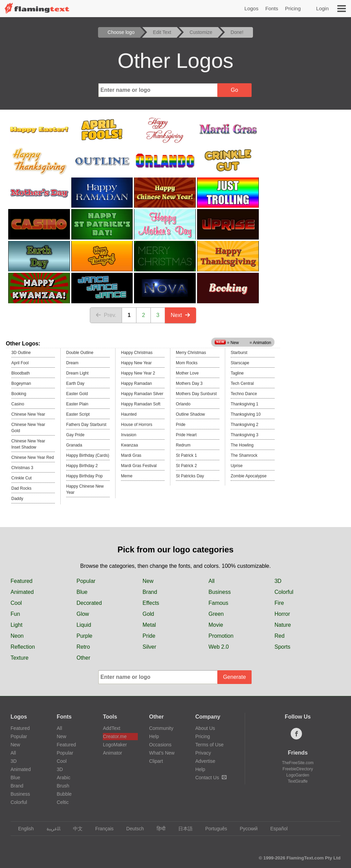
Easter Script (78, 414)
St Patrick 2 (186, 466)
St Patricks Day (190, 476)
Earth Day (75, 383)
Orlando (183, 404)
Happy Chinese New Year (85, 489)
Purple (84, 636)
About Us (205, 728)
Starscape (240, 363)
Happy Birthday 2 (82, 466)
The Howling (242, 445)
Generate (235, 677)
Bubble (64, 794)
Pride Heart (186, 435)
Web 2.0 (219, 647)
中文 (75, 829)
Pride (181, 425)
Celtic (63, 802)
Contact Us (211, 778)
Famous (218, 603)
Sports (282, 647)
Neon (17, 636)
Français (101, 829)
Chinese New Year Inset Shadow (28, 444)
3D (278, 581)
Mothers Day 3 (189, 383)
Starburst (239, 353)
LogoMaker (115, 745)
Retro (83, 647)
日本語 (182, 829)
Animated (22, 592)
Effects (151, 603)
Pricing (293, 8)
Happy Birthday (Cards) (88, 455)
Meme (127, 476)
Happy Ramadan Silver (142, 394)
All (211, 581)
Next (180, 315)
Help (154, 736)
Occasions (160, 745)
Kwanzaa (129, 445)
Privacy (203, 753)
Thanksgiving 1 (245, 404)
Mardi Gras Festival (139, 466)
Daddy (17, 499)
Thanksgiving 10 (246, 414)
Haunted (129, 414)
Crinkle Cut (21, 478)
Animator (112, 753)
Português (213, 829)
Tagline (237, 373)
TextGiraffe (298, 781)
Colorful (284, 592)
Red (280, 636)
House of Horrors (137, 425)
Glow (83, 614)
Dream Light (77, 373)
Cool (16, 603)
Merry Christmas (191, 353)
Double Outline (80, 353)
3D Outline (21, 353)
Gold (148, 614)
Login (322, 8)
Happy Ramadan (136, 383)
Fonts (272, 8)
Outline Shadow (190, 414)
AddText (112, 728)
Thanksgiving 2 (245, 425)
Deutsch (132, 829)
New (148, 581)
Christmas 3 (22, 468)
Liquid (84, 625)
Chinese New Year (28, 414)
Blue (82, 592)
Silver (149, 647)
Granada (74, 445)
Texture (20, 658)
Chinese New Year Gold (28, 428)
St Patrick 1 (186, 455)
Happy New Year (136, 363)
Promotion (221, 636)
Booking (19, 394)
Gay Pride (75, 435)
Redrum (183, 445)
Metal (149, 625)
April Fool (20, 363)
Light (17, 625)
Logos (251, 8)
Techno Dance (244, 394)
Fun (15, 614)
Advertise (205, 761)
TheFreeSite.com (298, 763)
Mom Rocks (187, 363)
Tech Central (242, 383)
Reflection (23, 647)
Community (161, 728)
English (23, 829)
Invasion (129, 435)
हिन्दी (158, 829)
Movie (216, 625)
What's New (162, 753)
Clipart (156, 761)
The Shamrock (244, 455)
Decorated (89, 603)
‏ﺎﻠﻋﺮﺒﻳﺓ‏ (50, 829)
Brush (63, 786)
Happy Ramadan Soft (141, 404)
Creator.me (115, 736)
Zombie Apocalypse (249, 476)
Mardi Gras (131, 455)
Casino (18, 404)
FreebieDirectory (298, 769)
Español (276, 829)
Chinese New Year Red (33, 457)
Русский (246, 829)
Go (234, 90)
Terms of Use (209, 745)
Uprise (237, 466)
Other (83, 658)
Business (220, 592)
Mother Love (187, 373)
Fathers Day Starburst (86, 425)
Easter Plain (77, 404)
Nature (283, 625)
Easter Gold (77, 394)
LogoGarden (298, 775)
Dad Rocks (21, 488)
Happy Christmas (137, 353)
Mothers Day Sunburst (196, 394)
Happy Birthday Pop (84, 476)
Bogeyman (21, 383)
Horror (282, 614)
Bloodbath (21, 373)
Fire (279, 603)
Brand (150, 592)
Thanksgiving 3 (245, 435)
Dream (72, 363)
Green (216, 614)
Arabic (63, 778)
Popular (86, 581)
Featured (22, 581)
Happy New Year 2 (138, 373)
